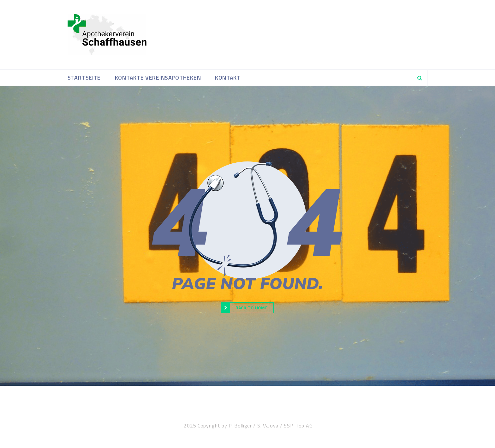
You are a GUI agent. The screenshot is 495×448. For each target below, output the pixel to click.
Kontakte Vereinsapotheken (158, 78)
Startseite (84, 78)
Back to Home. (245, 308)
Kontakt (228, 78)
